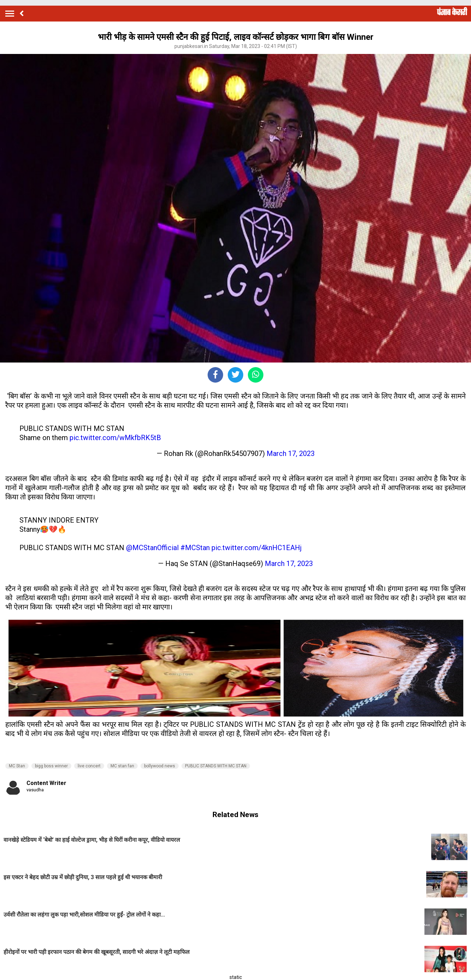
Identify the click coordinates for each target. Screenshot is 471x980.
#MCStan (195, 548)
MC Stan (17, 766)
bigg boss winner (51, 766)
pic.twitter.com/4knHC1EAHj (257, 548)
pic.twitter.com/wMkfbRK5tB (115, 438)
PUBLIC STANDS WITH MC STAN (216, 766)
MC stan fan (122, 766)
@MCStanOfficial (152, 548)
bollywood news (160, 766)
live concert (89, 766)
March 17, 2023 (291, 454)
